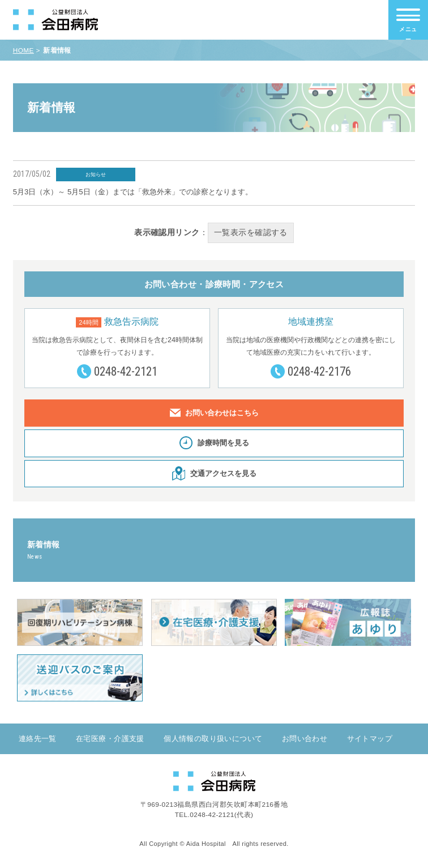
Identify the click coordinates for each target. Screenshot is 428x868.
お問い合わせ (305, 740)
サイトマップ (370, 740)
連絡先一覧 (38, 740)
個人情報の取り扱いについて (213, 740)
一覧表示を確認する (251, 233)
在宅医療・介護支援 (110, 740)
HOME (23, 50)
